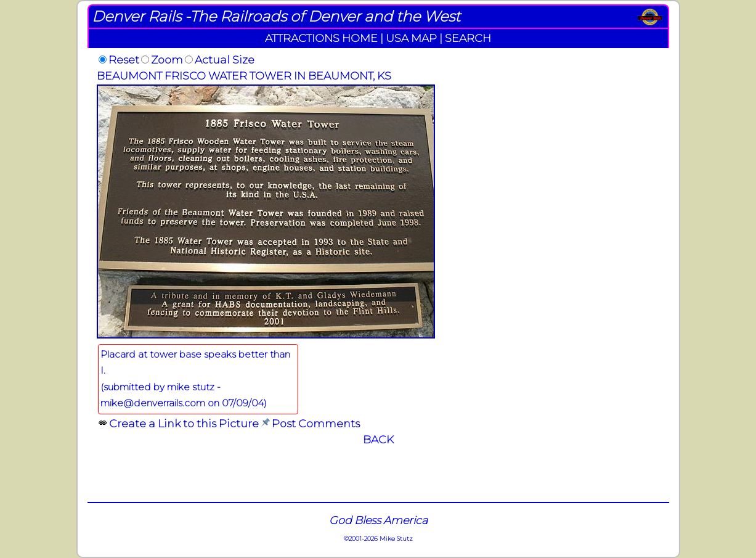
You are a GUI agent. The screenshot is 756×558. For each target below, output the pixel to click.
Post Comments (316, 423)
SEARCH (468, 38)
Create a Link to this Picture (184, 423)
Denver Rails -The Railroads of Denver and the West (276, 16)
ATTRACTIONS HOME (321, 38)
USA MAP (411, 38)
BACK (378, 439)
